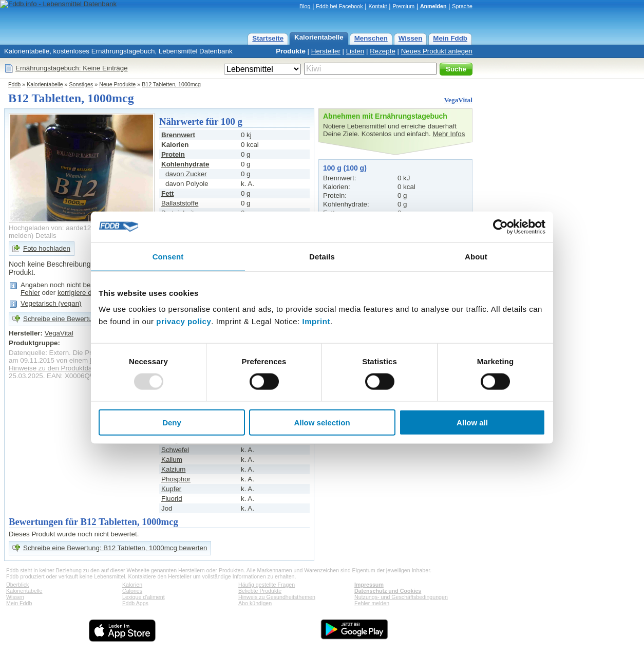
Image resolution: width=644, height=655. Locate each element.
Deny (172, 423)
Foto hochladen (47, 248)
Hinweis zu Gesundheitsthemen (277, 597)
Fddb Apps (135, 603)
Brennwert (178, 135)
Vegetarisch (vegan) (51, 303)
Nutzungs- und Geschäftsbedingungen (401, 597)
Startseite (268, 38)
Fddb (14, 84)
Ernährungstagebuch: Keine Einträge (72, 68)
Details (46, 236)
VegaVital (458, 100)
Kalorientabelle (319, 37)
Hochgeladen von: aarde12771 (55, 228)
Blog (305, 6)
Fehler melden (372, 603)
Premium (403, 6)
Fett (167, 193)
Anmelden (433, 6)
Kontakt (377, 6)
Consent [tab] (168, 256)
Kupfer (171, 489)
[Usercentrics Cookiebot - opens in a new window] (500, 227)
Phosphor (176, 479)
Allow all (472, 423)
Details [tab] (322, 256)
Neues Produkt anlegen (437, 51)
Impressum (369, 585)
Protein (173, 154)
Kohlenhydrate (185, 164)
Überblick (17, 585)
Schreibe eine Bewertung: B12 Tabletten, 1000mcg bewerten (115, 548)
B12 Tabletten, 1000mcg (171, 84)
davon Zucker (186, 174)
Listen (355, 51)
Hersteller (326, 51)
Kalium (172, 460)
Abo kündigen (255, 603)
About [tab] (476, 256)
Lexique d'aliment (144, 597)
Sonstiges (81, 84)
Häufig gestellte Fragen (267, 585)
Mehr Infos (449, 134)
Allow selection (322, 423)
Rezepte (383, 51)
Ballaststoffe (180, 203)
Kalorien (132, 585)
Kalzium (173, 469)
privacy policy (184, 321)
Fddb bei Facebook (339, 6)
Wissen (411, 38)
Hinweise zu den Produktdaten (55, 368)
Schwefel (175, 450)
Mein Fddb (450, 38)
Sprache (462, 6)
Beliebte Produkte (260, 591)
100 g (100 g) (345, 168)
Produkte (291, 51)
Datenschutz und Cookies (388, 591)
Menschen (371, 38)
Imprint (316, 321)
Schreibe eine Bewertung (61, 319)
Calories (132, 591)
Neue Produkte (117, 84)
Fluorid (172, 499)
